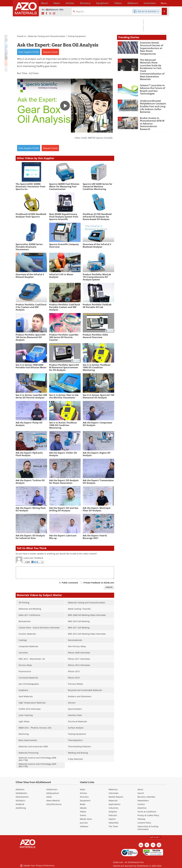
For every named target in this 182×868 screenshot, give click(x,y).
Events (83, 815)
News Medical (53, 801)
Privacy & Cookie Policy (148, 815)
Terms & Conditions (147, 812)
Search (141, 793)
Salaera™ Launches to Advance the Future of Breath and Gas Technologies (152, 84)
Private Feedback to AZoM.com (99, 583)
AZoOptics (20, 801)
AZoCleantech (22, 797)
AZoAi (49, 797)
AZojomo (113, 812)
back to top (155, 837)
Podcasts (113, 815)
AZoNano (20, 789)
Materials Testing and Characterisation (47, 36)
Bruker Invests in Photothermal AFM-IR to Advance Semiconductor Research (153, 115)
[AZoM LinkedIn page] (43, 14)
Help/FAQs (114, 823)
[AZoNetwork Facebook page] (46, 14)
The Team (113, 826)
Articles (83, 793)
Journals (84, 823)
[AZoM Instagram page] (54, 14)
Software (84, 826)
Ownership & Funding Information (148, 828)
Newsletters (143, 801)
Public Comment (70, 583)
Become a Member (146, 797)
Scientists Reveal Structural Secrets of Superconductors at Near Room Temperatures (151, 48)
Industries (113, 808)
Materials (113, 801)
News (83, 789)
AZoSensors (52, 789)
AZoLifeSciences (54, 804)
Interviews (114, 793)
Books (83, 804)
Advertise (142, 808)
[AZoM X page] (50, 14)
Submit (109, 587)
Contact (141, 804)
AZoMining (21, 808)
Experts (112, 819)
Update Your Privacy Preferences (37, 864)
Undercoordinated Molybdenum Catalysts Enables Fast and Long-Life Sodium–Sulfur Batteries (152, 101)
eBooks (83, 808)
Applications (115, 804)
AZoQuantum (53, 793)
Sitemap (141, 819)
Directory (83, 3)
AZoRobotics (21, 793)
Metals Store (86, 819)
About (140, 789)
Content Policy (144, 823)
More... (163, 3)
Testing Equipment (77, 36)
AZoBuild (20, 804)
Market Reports (116, 797)
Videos (83, 812)
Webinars (113, 789)
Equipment (85, 801)
